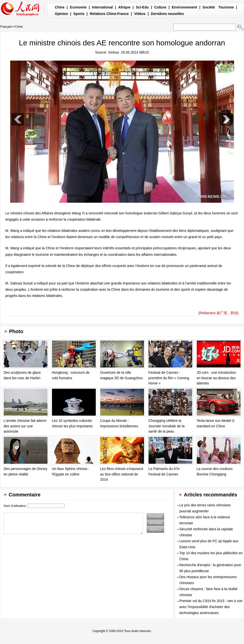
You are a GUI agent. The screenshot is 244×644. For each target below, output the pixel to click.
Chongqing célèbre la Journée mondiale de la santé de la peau (167, 426)
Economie (78, 7)
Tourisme (226, 7)
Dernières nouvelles (168, 14)
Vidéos (140, 14)
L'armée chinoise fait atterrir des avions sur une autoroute (25, 426)
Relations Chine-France (109, 14)
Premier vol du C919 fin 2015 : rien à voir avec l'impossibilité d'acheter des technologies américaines (211, 607)
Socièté (209, 7)
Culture (160, 7)
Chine (60, 7)
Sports (79, 14)
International (102, 7)
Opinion (62, 14)
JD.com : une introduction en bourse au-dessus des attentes (217, 378)
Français (6, 27)
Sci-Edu (142, 7)
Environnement (185, 7)
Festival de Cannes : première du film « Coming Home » (169, 378)
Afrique (124, 7)
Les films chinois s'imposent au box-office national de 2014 (122, 474)
